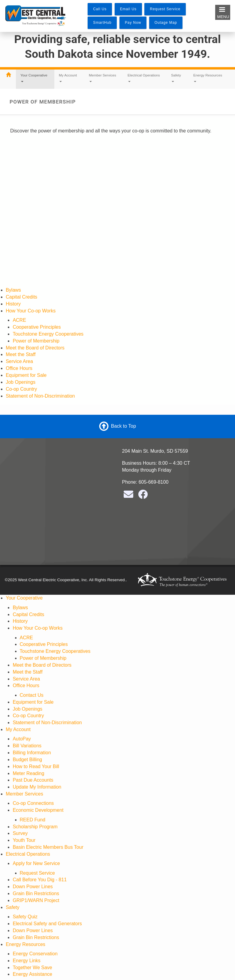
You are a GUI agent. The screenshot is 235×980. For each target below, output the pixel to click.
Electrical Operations (144, 78)
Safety (176, 78)
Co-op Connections (33, 803)
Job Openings (21, 382)
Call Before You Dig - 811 (40, 880)
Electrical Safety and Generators (47, 924)
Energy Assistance (32, 974)
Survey (20, 833)
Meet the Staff (21, 354)
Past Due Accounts (33, 780)
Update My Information (37, 787)
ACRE (19, 320)
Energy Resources (208, 78)
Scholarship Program (35, 827)
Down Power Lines (33, 887)
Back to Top (124, 426)
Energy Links (27, 961)
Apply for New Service (36, 863)
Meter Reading (28, 773)
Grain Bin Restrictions (36, 893)
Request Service (37, 873)
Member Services (102, 78)
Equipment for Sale (26, 375)
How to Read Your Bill (36, 766)
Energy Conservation (35, 954)
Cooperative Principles (37, 327)
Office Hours (19, 368)
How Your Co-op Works (31, 311)
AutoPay (22, 739)
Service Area (19, 361)
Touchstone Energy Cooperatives (48, 334)
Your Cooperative (34, 78)
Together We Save (32, 968)
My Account (68, 78)
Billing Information (32, 753)
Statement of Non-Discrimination (40, 396)
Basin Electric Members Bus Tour (48, 847)
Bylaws (13, 290)
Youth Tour (24, 840)
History (13, 304)
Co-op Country (21, 389)
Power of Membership (36, 341)
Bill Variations (27, 746)
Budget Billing (27, 760)
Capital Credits (21, 297)
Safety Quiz (25, 917)
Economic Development (38, 810)
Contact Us (32, 695)
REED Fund (33, 820)
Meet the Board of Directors (35, 348)
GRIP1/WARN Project (36, 900)
